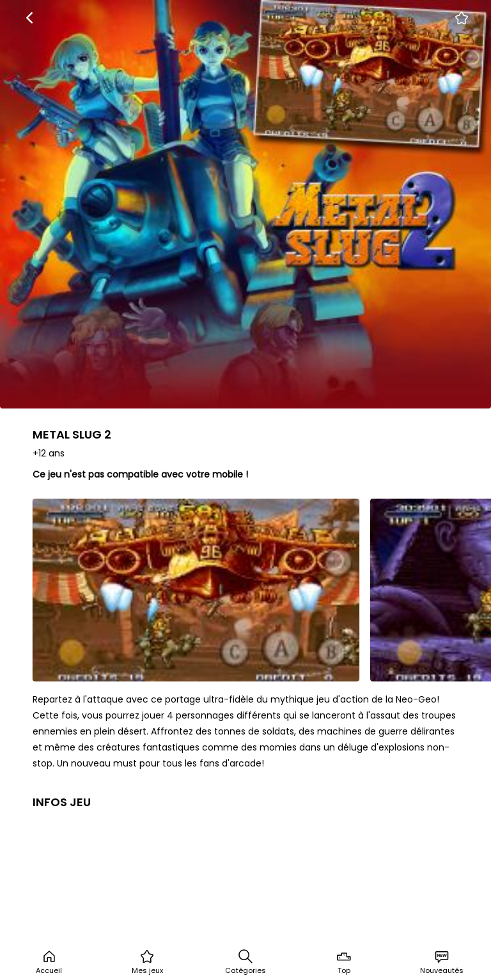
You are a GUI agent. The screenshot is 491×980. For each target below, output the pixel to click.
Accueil (49, 962)
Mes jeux (147, 962)
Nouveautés (442, 962)
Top (344, 962)
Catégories (245, 962)
